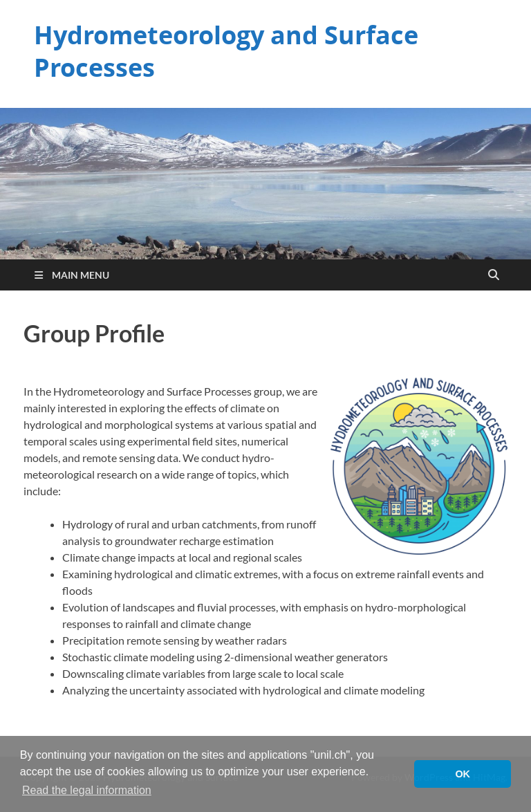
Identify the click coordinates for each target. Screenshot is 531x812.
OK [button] (463, 774)
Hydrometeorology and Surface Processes (226, 51)
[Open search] (494, 275)
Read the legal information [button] (87, 790)
